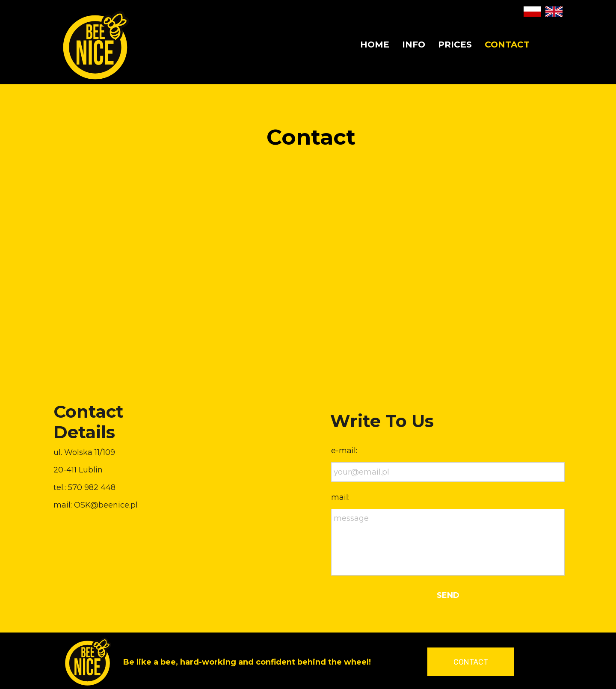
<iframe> (308, 285)
